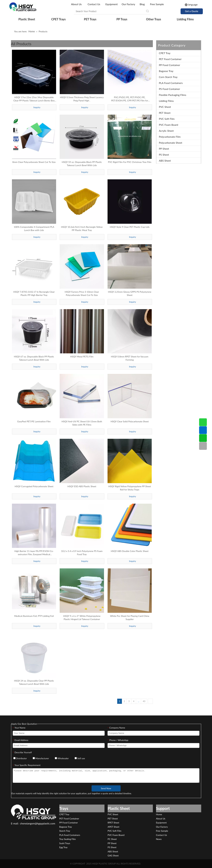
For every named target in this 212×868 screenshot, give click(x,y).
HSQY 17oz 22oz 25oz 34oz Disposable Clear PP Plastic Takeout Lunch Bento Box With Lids (34, 99)
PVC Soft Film (167, 119)
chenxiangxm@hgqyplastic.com (38, 823)
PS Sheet (164, 155)
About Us (77, 4)
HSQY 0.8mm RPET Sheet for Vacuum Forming (130, 358)
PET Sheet (165, 113)
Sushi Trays (65, 843)
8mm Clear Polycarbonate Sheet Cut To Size (34, 162)
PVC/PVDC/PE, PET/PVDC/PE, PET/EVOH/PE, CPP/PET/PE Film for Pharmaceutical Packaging (130, 99)
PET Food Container (170, 59)
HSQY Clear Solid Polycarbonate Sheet (130, 421)
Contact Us (94, 4)
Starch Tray (65, 831)
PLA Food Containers (171, 83)
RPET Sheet (113, 823)
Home (159, 814)
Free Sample (157, 4)
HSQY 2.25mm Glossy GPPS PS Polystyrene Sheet (130, 293)
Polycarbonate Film (170, 137)
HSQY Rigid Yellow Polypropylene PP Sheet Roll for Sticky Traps (130, 488)
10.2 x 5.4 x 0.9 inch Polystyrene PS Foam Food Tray (82, 553)
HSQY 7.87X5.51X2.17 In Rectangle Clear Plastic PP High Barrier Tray (34, 293)
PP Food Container (170, 65)
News (159, 839)
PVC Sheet (165, 107)
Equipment (112, 4)
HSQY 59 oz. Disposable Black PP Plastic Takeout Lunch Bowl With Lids (82, 164)
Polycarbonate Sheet (171, 143)
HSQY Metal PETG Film (82, 357)
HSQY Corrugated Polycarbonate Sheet (34, 486)
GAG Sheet (113, 855)
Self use (80, 758)
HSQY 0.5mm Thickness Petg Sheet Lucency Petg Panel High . (82, 99)
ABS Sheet (165, 161)
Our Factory (128, 4)
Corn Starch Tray (168, 77)
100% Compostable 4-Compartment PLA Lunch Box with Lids (34, 229)
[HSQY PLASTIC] (34, 812)
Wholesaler (62, 758)
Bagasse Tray (166, 71)
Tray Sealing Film (68, 839)
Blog (142, 4)
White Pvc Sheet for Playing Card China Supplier (130, 618)
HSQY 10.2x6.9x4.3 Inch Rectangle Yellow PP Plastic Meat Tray (82, 229)
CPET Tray (165, 53)
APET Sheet (113, 827)
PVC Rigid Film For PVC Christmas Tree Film (130, 162)
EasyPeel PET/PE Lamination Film (34, 421)
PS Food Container (170, 89)
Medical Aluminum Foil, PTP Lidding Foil (34, 616)
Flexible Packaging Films (173, 95)
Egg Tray (63, 847)
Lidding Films (166, 101)
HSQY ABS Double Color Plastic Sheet (130, 551)
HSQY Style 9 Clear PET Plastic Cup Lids (130, 227)
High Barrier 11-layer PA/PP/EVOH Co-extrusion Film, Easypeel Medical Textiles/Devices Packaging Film (34, 553)
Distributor (20, 758)
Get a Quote (192, 11)
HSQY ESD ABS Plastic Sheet (82, 486)
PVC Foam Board (169, 125)
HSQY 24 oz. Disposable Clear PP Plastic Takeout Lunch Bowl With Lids (34, 682)
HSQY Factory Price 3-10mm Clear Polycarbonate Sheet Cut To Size (82, 293)
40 (144, 701)
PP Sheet (164, 149)
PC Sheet (112, 839)
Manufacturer (41, 758)
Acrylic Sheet (166, 131)
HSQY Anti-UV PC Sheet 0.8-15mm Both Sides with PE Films (82, 423)
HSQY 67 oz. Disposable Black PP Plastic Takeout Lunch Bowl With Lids (34, 358)
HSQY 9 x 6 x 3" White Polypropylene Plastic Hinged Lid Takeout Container (82, 618)
